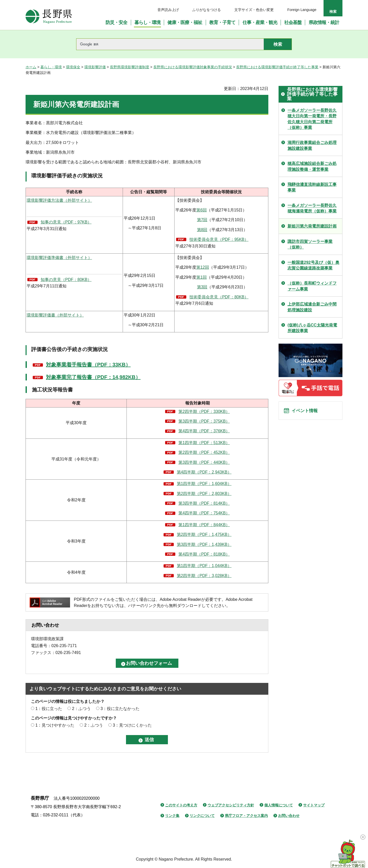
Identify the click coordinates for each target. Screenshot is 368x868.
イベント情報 (307, 412)
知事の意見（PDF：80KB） (66, 280)
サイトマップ (314, 805)
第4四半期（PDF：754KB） (204, 513)
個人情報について (279, 805)
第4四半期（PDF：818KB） (204, 554)
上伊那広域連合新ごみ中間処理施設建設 (312, 307)
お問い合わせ (289, 816)
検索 (333, 12)
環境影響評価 (95, 67)
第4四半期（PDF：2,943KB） (204, 472)
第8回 (202, 230)
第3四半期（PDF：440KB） (204, 462)
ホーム (31, 67)
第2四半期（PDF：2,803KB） (204, 494)
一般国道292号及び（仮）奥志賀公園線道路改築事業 (313, 265)
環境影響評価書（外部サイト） (55, 315)
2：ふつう (81, 709)
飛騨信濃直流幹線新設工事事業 (312, 187)
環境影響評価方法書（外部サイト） (59, 200)
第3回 (202, 287)
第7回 (202, 220)
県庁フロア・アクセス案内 (246, 816)
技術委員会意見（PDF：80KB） (219, 297)
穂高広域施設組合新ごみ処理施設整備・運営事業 (312, 166)
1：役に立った (49, 709)
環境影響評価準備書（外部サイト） (59, 258)
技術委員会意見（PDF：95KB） (219, 239)
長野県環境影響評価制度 (130, 67)
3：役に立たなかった (120, 709)
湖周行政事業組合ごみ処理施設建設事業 (312, 145)
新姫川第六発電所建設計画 (312, 226)
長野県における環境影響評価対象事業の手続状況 (193, 67)
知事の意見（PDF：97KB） (66, 222)
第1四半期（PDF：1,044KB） (204, 566)
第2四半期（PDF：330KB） (204, 412)
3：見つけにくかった (132, 725)
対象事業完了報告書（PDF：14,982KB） (93, 377)
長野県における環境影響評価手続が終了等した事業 (277, 67)
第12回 (203, 267)
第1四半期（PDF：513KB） (204, 443)
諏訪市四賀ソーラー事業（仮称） (310, 244)
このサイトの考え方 (181, 805)
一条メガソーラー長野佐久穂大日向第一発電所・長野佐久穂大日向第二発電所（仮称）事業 (312, 119)
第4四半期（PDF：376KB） (204, 431)
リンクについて (202, 816)
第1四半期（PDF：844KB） (204, 525)
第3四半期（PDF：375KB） (204, 421)
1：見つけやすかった (55, 725)
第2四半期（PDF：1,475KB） (204, 534)
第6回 (202, 210)
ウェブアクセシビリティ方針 (231, 805)
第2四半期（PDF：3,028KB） (204, 576)
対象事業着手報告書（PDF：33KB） (88, 365)
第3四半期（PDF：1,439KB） (204, 544)
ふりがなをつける (206, 10)
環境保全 (73, 67)
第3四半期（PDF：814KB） (204, 503)
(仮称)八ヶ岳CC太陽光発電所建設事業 (312, 328)
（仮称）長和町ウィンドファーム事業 (312, 286)
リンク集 (172, 816)
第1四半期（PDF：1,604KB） (204, 484)
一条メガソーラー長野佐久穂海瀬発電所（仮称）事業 (312, 208)
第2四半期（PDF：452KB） (204, 452)
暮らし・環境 (51, 67)
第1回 (202, 277)
